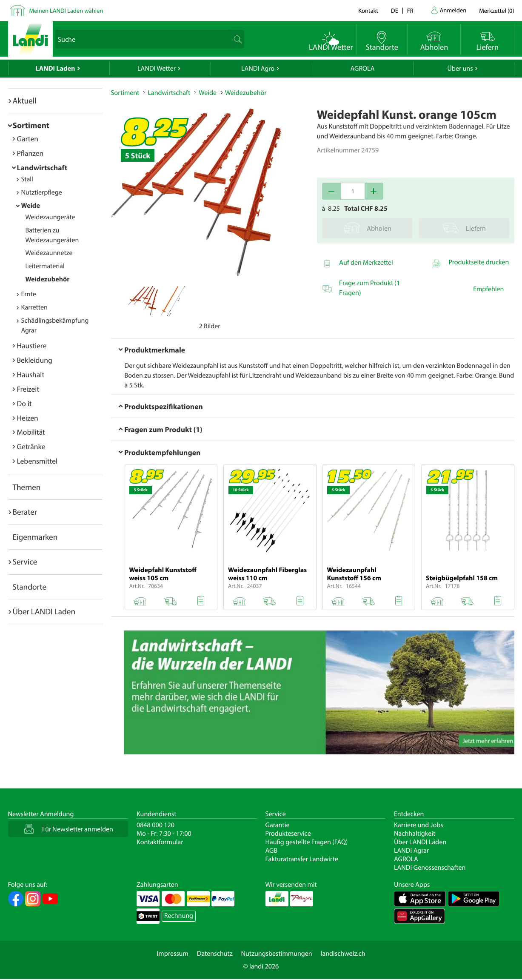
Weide (31, 206)
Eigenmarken (35, 537)
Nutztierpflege (42, 192)
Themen (27, 487)
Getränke (31, 446)
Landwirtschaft (42, 168)
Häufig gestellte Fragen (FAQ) (307, 842)
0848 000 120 (155, 825)
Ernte (29, 294)
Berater (25, 512)
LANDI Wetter (157, 69)
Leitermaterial (45, 266)
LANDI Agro (258, 69)
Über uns (460, 69)
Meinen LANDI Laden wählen (66, 10)
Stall (27, 179)
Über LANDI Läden (420, 842)
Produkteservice (288, 834)
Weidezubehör (48, 279)
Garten (28, 139)
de (395, 10)
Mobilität (31, 432)
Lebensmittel (37, 461)
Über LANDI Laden (44, 611)
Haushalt (31, 374)
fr (410, 10)
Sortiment (31, 125)
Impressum (172, 954)
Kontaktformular (160, 842)
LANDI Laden (56, 69)
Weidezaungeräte (50, 217)
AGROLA (363, 69)
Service (25, 562)
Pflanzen (30, 153)
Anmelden (453, 10)
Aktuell (25, 100)
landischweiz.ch (343, 954)
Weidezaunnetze (49, 253)
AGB (272, 851)
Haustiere (32, 345)
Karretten (34, 307)
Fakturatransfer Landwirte (302, 859)
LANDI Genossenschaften (430, 868)
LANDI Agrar (411, 851)
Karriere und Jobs (419, 825)
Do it (24, 403)
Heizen (28, 418)
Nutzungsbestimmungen (277, 954)
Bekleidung (35, 360)
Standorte (30, 587)
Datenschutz (215, 954)
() (496, 10)
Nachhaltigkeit (415, 834)
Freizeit (28, 389)
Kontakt (368, 10)
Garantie (278, 825)
